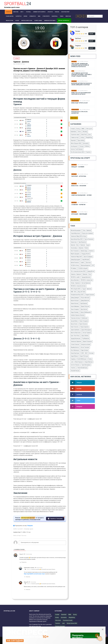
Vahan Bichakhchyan (82, 368)
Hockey (82, 137)
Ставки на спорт (75, 137)
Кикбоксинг (85, 318)
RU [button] (82, 16)
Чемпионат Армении (76, 341)
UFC (93, 265)
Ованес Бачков (75, 303)
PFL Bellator (74, 268)
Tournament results (68, 620)
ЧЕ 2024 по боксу (75, 265)
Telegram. (30, 526)
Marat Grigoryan (79, 362)
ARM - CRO (73, 292)
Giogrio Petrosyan (84, 356)
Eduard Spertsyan (75, 353)
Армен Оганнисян (87, 341)
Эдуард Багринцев (76, 339)
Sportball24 (20, 529)
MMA (73, 71)
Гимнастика (74, 242)
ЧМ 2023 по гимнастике (87, 280)
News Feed (84, 135)
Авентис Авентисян (76, 333)
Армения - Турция (85, 245)
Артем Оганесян (75, 263)
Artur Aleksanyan (75, 350)
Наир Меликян (86, 260)
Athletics (87, 146)
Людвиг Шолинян (90, 295)
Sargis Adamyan (89, 362)
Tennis (79, 132)
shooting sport (74, 146)
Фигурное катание (86, 344)
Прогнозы (24, 536)
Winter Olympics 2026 (76, 143)
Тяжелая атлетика (75, 318)
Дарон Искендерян (86, 330)
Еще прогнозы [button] (75, 220)
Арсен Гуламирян (88, 257)
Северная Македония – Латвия (81, 195)
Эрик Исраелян (82, 242)
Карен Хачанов (83, 324)
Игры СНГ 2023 (82, 292)
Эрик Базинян (84, 303)
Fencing (81, 146)
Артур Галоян (74, 324)
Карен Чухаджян (84, 321)
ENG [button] (78, 16)
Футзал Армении (86, 283)
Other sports (75, 101)
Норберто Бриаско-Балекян (78, 315)
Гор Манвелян (86, 339)
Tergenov (78, 46)
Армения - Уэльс (87, 274)
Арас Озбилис (85, 336)
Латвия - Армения (75, 283)
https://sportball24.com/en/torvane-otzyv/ (34, 574)
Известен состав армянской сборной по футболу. (81, 93)
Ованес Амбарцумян (86, 312)
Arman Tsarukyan (85, 347)
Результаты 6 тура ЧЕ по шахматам (79, 112)
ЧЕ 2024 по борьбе (83, 268)
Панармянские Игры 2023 (77, 295)
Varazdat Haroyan (75, 371)
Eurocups (91, 353)
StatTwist (78, 38)
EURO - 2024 (84, 353)
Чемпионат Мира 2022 (76, 257)
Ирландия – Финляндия (79, 214)
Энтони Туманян (87, 333)
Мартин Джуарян (75, 254)
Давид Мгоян (91, 271)
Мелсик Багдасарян (76, 230)
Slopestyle (73, 140)
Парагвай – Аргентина (79, 176)
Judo (72, 362)
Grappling (73, 359)
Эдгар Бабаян (74, 321)
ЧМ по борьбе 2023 (76, 289)
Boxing (78, 129)
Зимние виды (84, 251)
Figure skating (81, 140)
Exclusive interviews (60, 626)
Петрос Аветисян (85, 298)
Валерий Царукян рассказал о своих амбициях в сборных (82, 84)
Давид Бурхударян (76, 260)
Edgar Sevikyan (85, 350)
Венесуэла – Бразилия (79, 186)
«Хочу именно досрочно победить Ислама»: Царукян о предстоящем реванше (81, 75)
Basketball (73, 132)
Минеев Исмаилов (86, 265)
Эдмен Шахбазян (75, 330)
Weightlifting (89, 137)
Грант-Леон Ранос (75, 336)
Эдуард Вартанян (86, 277)
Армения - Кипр (75, 245)
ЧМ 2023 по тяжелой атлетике (78, 286)
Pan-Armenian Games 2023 (77, 152)
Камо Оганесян (75, 327)
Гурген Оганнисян (89, 239)
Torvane (78, 31)
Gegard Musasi (74, 356)
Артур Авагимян (75, 280)
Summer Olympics (75, 365)
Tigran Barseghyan (86, 365)
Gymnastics (86, 143)
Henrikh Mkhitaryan (82, 359)
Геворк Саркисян (84, 327)
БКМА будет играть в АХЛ (79, 103)
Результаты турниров (87, 233)
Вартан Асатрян (75, 301)
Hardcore (91, 251)
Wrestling (85, 132)
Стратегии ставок (75, 135)
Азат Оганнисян (75, 251)
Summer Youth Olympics (77, 149)
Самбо (82, 263)
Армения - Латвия (83, 248)
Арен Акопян (84, 309)
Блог (90, 135)
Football (74, 62)
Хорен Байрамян (75, 306)
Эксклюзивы (74, 248)
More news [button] (74, 118)
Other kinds (58, 620)
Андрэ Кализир (75, 312)
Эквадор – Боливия (78, 167)
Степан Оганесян (75, 344)
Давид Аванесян (85, 301)
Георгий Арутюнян (75, 233)
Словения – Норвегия (78, 205)
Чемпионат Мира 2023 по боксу (79, 236)
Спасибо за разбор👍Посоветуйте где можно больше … (44, 569)
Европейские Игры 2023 (77, 239)
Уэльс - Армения (87, 230)
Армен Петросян (85, 306)
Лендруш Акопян (86, 254)
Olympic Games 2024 (72, 623)
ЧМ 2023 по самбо (75, 277)
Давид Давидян (75, 298)
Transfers (88, 152)
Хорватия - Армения (76, 274)
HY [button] (85, 16)
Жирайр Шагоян (75, 347)
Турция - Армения (87, 289)
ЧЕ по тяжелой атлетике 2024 (78, 271)
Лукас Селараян (75, 309)
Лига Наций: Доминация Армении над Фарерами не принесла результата (80, 65)
